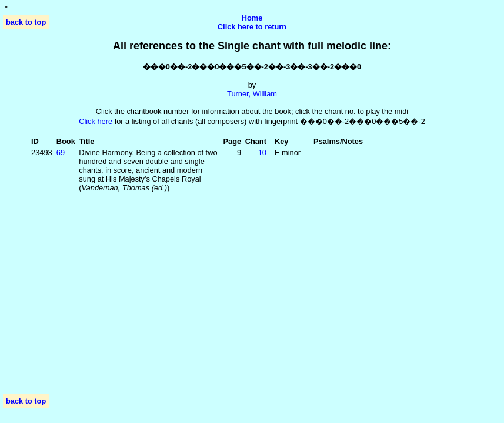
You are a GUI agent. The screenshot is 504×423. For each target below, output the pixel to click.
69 (61, 152)
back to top (26, 22)
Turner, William (252, 94)
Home (252, 18)
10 (262, 152)
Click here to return (252, 27)
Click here (96, 121)
